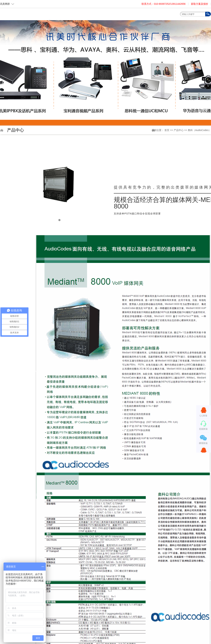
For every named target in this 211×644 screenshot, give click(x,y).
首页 (69, 21)
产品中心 (179, 130)
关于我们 (85, 22)
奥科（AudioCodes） (199, 130)
